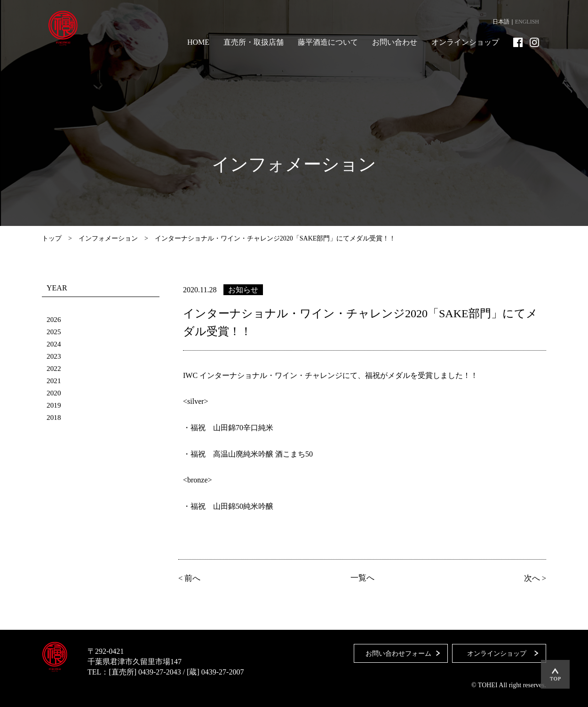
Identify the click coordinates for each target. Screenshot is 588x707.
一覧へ (362, 578)
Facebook (518, 42)
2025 (54, 332)
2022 (54, 368)
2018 (54, 417)
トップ (52, 238)
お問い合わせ (395, 42)
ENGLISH (527, 22)
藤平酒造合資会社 (66, 28)
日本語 (501, 22)
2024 (54, 344)
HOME (198, 42)
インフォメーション (108, 238)
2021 (54, 381)
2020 (54, 393)
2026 (54, 319)
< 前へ (190, 578)
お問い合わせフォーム (396, 651)
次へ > (534, 578)
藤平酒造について (328, 42)
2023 (54, 356)
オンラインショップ (465, 42)
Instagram (534, 42)
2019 (54, 405)
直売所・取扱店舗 (254, 42)
